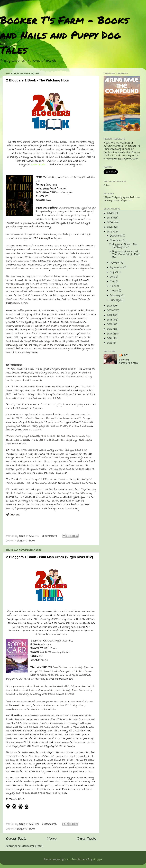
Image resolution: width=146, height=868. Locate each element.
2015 (110, 334)
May (113, 282)
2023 (110, 227)
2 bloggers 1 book (25, 541)
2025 (110, 218)
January (115, 300)
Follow (107, 185)
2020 (110, 310)
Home (52, 839)
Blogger (98, 859)
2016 (110, 329)
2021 (110, 306)
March (114, 291)
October (115, 263)
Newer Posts (16, 839)
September (117, 268)
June (113, 277)
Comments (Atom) (33, 846)
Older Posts (86, 839)
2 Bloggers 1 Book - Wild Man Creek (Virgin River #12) (50, 557)
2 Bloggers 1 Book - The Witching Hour (38, 80)
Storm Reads (38, 165)
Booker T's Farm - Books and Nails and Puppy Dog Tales (64, 35)
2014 (110, 338)
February (116, 295)
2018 (110, 320)
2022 (110, 232)
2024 (110, 223)
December (116, 236)
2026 (110, 213)
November (116, 240)
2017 (110, 324)
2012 (110, 343)
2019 (110, 315)
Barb (125, 355)
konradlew (71, 859)
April (113, 286)
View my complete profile (129, 361)
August (114, 272)
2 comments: (50, 536)
